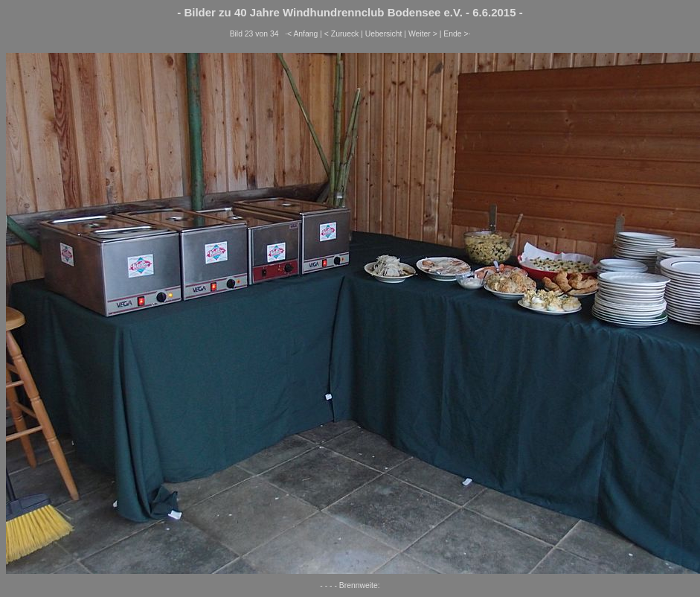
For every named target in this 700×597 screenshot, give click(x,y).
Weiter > (423, 34)
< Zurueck (342, 34)
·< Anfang (301, 34)
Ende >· (457, 34)
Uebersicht (384, 34)
